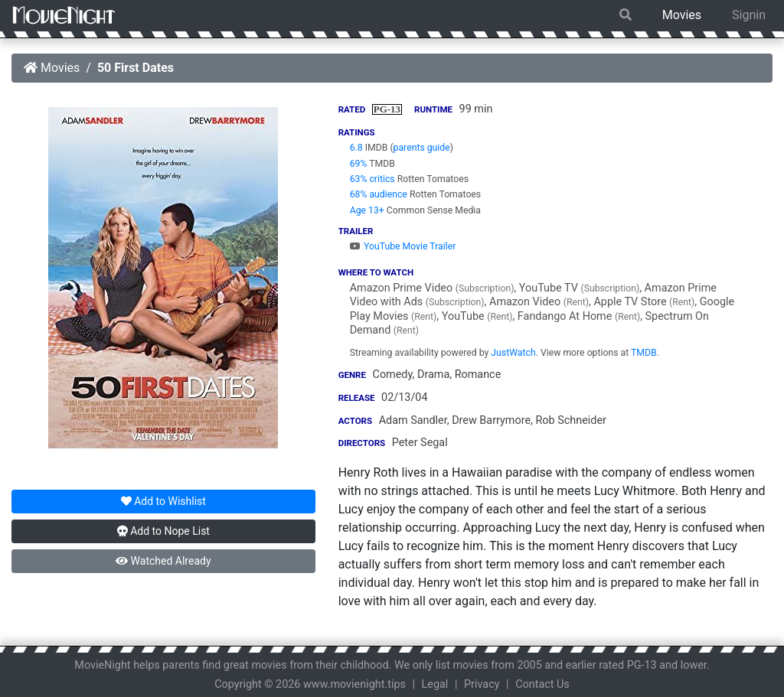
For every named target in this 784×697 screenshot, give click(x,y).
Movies (682, 15)
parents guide (422, 148)
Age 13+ (367, 210)
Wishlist (163, 501)
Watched (163, 561)
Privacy (482, 684)
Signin (749, 15)
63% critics (372, 179)
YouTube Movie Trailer (403, 246)
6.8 (356, 148)
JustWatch (513, 353)
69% (359, 164)
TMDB (644, 353)
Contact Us (542, 684)
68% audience (379, 194)
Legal (435, 684)
